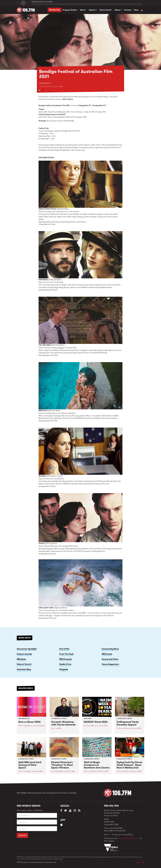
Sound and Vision (110, 659)
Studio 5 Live (65, 664)
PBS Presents (45, 83)
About (118, 10)
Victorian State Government (128, 838)
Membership (55, 10)
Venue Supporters (110, 664)
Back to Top (140, 862)
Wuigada (64, 669)
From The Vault (66, 654)
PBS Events (107, 654)
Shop (136, 10)
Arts (42, 90)
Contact (128, 10)
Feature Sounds (24, 654)
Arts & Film (64, 649)
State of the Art (24, 664)
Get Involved (106, 10)
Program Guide (70, 10)
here (110, 834)
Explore (93, 10)
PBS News (21, 659)
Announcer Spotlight (27, 649)
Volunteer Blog (24, 669)
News (83, 10)
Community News (110, 649)
